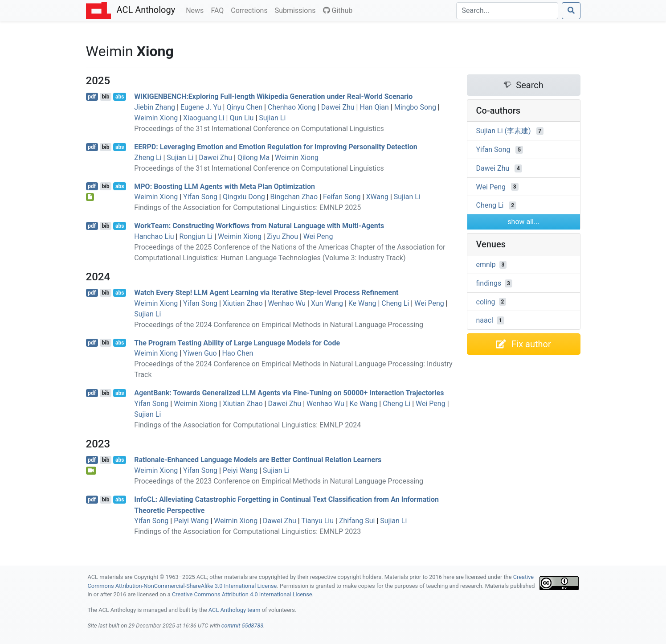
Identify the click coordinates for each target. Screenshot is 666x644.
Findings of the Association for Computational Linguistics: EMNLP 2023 (247, 531)
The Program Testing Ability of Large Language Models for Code (237, 343)
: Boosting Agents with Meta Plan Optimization (225, 186)
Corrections (251, 10)
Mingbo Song (415, 107)
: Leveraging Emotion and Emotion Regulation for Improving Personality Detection (276, 147)
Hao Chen (238, 353)
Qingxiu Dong (244, 197)
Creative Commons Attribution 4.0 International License (242, 594)
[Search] (507, 11)
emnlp (486, 265)
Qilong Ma (253, 158)
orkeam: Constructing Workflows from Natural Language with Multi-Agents (259, 226)
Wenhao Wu (287, 303)
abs (120, 97)
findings (489, 283)
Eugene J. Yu (201, 107)
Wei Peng (318, 236)
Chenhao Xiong (292, 107)
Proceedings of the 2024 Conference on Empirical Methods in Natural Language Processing (279, 325)
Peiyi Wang (240, 470)
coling (486, 301)
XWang (377, 197)
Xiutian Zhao (243, 303)
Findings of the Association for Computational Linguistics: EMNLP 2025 (247, 207)
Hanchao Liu (154, 236)
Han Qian (374, 107)
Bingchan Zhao (294, 197)
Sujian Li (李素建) (504, 131)
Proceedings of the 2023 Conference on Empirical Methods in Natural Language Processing (279, 481)
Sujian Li (272, 118)
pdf (92, 97)
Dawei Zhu (338, 107)
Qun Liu (241, 118)
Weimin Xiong (156, 118)
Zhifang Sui (357, 521)
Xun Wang (327, 303)
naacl (485, 320)
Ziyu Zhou (282, 236)
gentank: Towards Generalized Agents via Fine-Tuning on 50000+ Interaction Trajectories (289, 393)
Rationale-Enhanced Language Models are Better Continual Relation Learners (258, 460)
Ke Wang (362, 303)
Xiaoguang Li (204, 118)
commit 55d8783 (242, 626)
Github (338, 10)
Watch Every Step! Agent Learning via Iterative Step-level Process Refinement (266, 293)
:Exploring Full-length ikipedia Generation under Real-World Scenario (273, 96)
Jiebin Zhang (155, 107)
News (196, 10)
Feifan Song (342, 197)
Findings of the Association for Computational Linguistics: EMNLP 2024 (247, 425)
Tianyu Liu (317, 521)
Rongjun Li (196, 236)
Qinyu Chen (244, 107)
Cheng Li (395, 303)
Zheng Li (148, 158)
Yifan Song (200, 197)
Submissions (297, 10)
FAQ (219, 10)
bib (106, 97)
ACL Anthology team (235, 610)
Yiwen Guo (200, 353)
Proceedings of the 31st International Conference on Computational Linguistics (259, 129)
